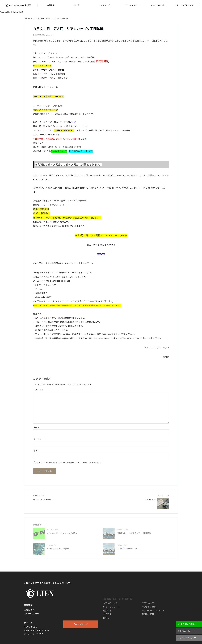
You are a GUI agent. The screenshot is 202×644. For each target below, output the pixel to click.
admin (51, 35)
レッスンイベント (158, 5)
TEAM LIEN (148, 614)
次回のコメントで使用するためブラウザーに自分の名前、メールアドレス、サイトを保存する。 (69, 462)
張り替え (77, 5)
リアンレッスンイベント (153, 611)
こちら (73, 122)
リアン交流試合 (131, 5)
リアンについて (110, 603)
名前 (36, 427)
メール (37, 439)
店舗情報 (51, 5)
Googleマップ (81, 624)
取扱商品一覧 (184, 631)
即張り (106, 618)
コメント (38, 390)
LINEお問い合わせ (186, 624)
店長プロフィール (111, 607)
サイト (36, 451)
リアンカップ (104, 5)
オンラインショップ (187, 638)
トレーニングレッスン (184, 5)
